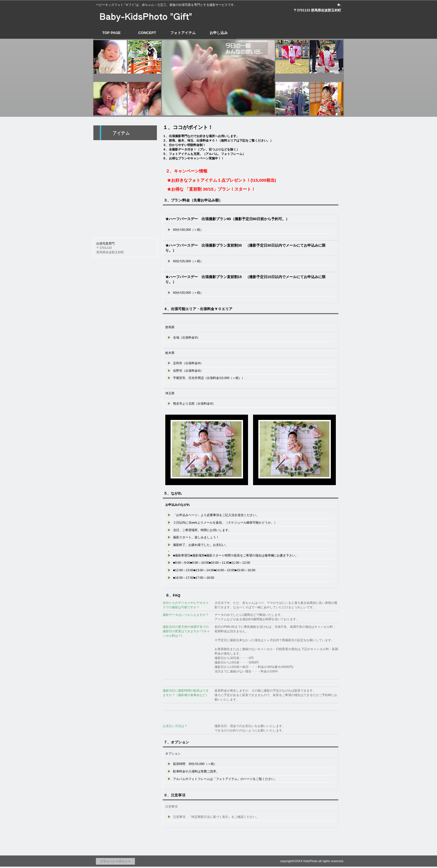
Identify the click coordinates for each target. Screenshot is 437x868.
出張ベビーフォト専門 (147, 15)
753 (125, 195)
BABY (125, 149)
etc (125, 209)
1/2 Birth (125, 180)
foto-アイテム (125, 133)
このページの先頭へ (319, 840)
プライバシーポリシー (115, 861)
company (125, 222)
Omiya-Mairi (125, 164)
